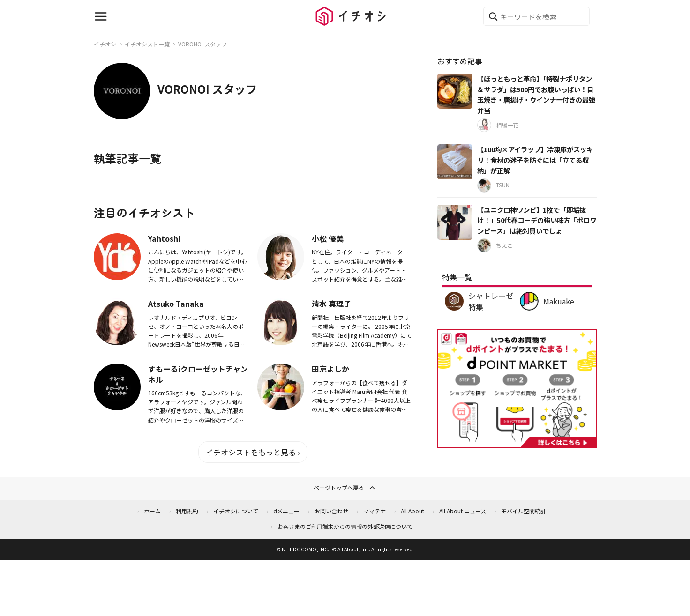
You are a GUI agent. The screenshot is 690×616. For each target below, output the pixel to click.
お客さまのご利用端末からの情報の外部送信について (345, 526)
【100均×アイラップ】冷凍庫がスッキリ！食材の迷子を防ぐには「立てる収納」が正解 (535, 160)
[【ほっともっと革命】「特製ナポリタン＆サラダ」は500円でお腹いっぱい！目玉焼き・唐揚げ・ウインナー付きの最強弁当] (455, 91)
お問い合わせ (331, 511)
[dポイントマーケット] (517, 442)
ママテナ (375, 511)
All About (412, 511)
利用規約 (187, 511)
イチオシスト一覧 (147, 44)
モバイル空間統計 (524, 511)
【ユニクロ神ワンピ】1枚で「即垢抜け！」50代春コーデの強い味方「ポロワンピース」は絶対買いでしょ (537, 220)
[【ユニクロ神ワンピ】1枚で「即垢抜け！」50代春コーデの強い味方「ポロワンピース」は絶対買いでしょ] (455, 222)
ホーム (152, 511)
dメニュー (286, 511)
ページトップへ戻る (345, 488)
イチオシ (105, 44)
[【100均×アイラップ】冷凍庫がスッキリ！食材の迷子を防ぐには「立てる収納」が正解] (455, 162)
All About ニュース (463, 511)
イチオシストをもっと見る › (253, 452)
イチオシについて (236, 511)
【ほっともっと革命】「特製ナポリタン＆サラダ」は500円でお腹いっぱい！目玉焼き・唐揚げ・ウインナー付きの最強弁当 (536, 94)
